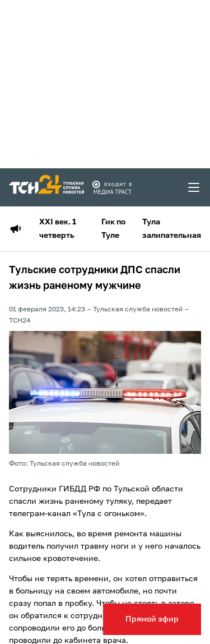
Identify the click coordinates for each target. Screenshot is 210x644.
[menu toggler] (194, 187)
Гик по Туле (113, 229)
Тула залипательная (172, 229)
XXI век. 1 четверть (58, 229)
